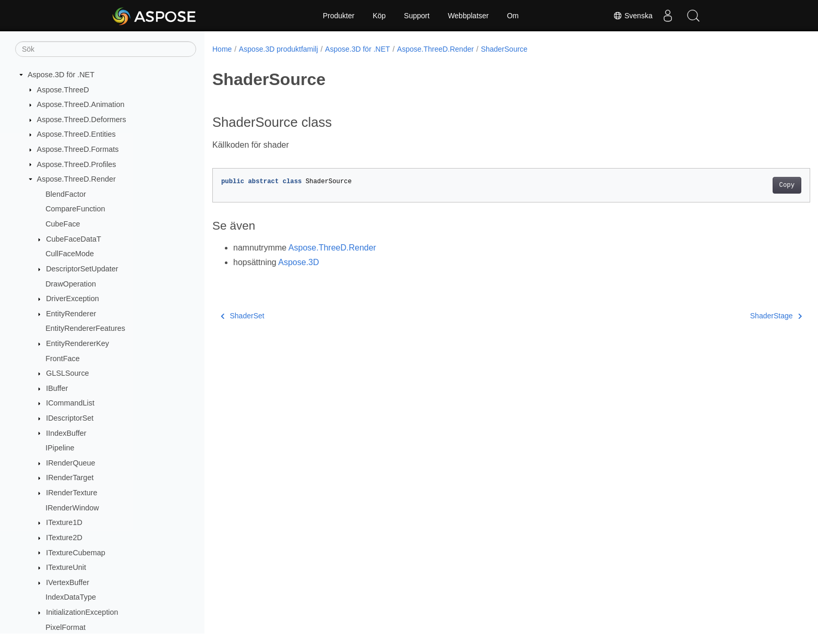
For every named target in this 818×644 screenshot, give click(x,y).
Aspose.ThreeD (63, 90)
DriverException (73, 299)
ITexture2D (64, 538)
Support (417, 16)
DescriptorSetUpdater (82, 269)
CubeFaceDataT (74, 239)
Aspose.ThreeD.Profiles (77, 164)
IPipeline (60, 448)
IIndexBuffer (66, 433)
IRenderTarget (70, 478)
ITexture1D (64, 522)
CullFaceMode (70, 254)
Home (222, 49)
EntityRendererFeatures (85, 328)
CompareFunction (75, 209)
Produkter (339, 16)
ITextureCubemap (76, 553)
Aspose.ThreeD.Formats (78, 149)
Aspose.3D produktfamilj (279, 49)
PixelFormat (65, 627)
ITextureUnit (66, 567)
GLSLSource (67, 373)
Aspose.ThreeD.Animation (81, 104)
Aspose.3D (298, 262)
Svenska (632, 16)
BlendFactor (66, 194)
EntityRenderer (71, 314)
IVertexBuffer (68, 582)
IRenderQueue (70, 463)
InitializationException (82, 612)
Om (513, 16)
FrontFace (63, 359)
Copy (746, 185)
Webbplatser (468, 16)
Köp (379, 16)
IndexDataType (71, 597)
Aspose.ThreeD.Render (76, 179)
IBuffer (57, 388)
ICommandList (70, 403)
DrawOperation (71, 284)
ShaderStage (735, 316)
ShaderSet (243, 316)
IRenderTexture (71, 493)
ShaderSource (504, 49)
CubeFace (63, 224)
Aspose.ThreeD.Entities (76, 134)
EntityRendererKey (77, 343)
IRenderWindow (72, 508)
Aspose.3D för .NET (61, 75)
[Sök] (106, 49)
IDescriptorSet (70, 418)
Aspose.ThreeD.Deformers (82, 120)
